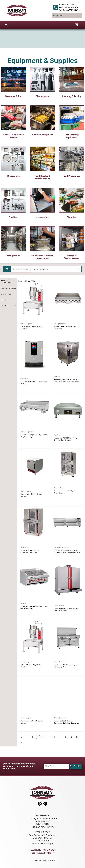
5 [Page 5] (49, 737)
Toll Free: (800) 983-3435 (70, 10)
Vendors (4, 306)
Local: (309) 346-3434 (69, 7)
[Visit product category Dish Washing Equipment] (72, 123)
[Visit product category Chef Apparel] (43, 83)
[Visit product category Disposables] (13, 162)
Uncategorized (6, 294)
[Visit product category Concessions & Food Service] (13, 123)
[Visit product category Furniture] (13, 204)
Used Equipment (7, 300)
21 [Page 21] (66, 737)
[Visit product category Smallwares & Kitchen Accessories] (43, 244)
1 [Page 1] (27, 737)
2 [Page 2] (32, 737)
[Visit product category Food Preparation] (72, 162)
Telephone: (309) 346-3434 (42, 850)
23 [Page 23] (77, 737)
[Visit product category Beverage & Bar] (13, 83)
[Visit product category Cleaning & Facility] (72, 83)
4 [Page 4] (44, 737)
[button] (6, 25)
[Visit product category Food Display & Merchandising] (43, 164)
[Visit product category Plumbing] (72, 204)
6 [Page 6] (55, 737)
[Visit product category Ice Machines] (43, 204)
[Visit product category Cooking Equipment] (43, 121)
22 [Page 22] (71, 737)
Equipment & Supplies (8, 288)
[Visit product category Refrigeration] (13, 242)
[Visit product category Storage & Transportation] (72, 244)
